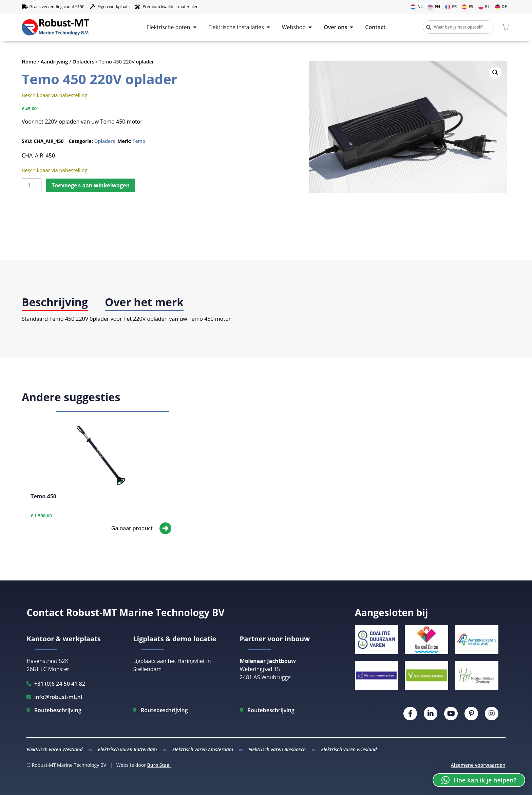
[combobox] (458, 27)
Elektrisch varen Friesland (349, 749)
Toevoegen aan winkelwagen (91, 185)
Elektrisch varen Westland (54, 749)
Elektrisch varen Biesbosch (277, 749)
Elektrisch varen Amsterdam (203, 749)
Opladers (84, 61)
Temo (139, 141)
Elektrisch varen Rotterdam (127, 749)
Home (29, 61)
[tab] (55, 303)
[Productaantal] (32, 185)
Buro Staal (159, 765)
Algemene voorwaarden (478, 765)
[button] (495, 73)
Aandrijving (54, 61)
